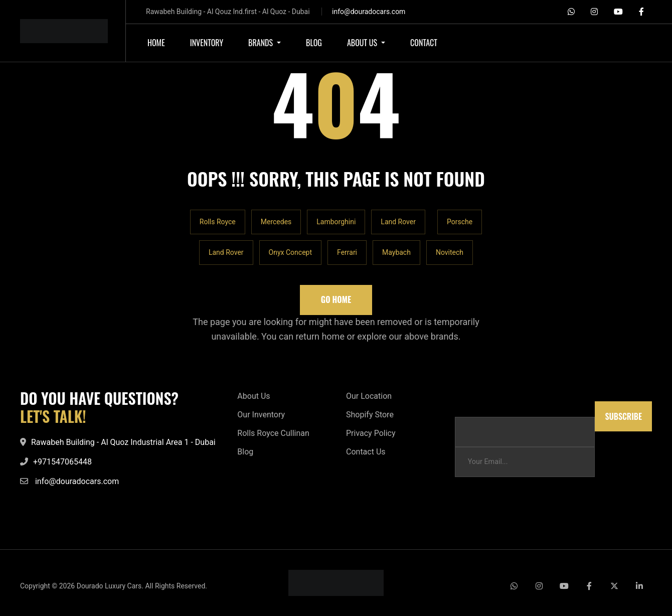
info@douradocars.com (369, 12)
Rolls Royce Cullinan (273, 433)
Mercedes (276, 222)
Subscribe (623, 416)
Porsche (460, 222)
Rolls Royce (218, 222)
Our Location (369, 396)
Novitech (450, 252)
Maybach (396, 252)
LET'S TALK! (53, 416)
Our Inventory (261, 415)
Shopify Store (370, 415)
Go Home (336, 299)
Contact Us (366, 452)
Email (464, 406)
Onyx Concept (290, 252)
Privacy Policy (371, 433)
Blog (245, 452)
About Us (254, 396)
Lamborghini (336, 222)
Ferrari (347, 252)
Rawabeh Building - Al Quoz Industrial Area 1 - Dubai (123, 442)
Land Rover (398, 222)
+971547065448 (62, 462)
